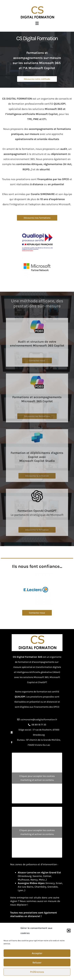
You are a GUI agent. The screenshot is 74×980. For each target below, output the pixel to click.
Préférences (37, 972)
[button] (69, 931)
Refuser (37, 963)
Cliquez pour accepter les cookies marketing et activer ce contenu (37, 778)
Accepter (37, 953)
